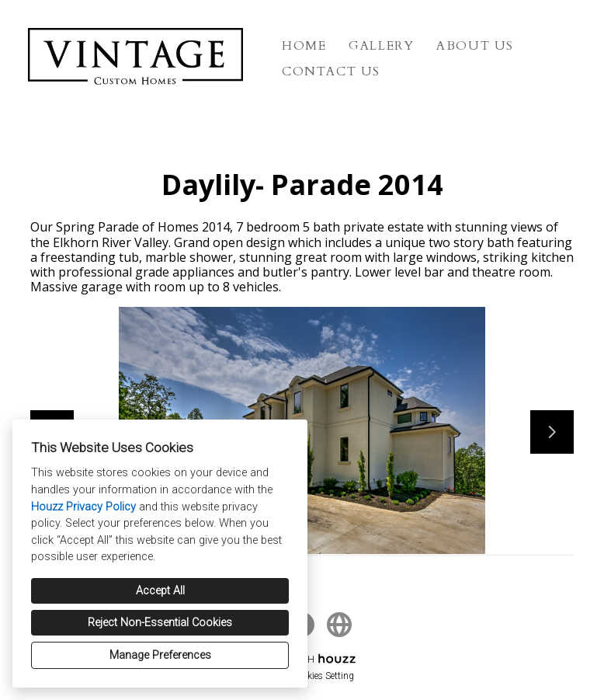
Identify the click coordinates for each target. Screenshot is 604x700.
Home (304, 46)
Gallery (381, 46)
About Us (475, 46)
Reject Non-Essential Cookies (160, 623)
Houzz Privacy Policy (83, 507)
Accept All (160, 591)
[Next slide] (552, 432)
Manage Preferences (160, 655)
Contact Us (331, 71)
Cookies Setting (323, 676)
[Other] (339, 625)
